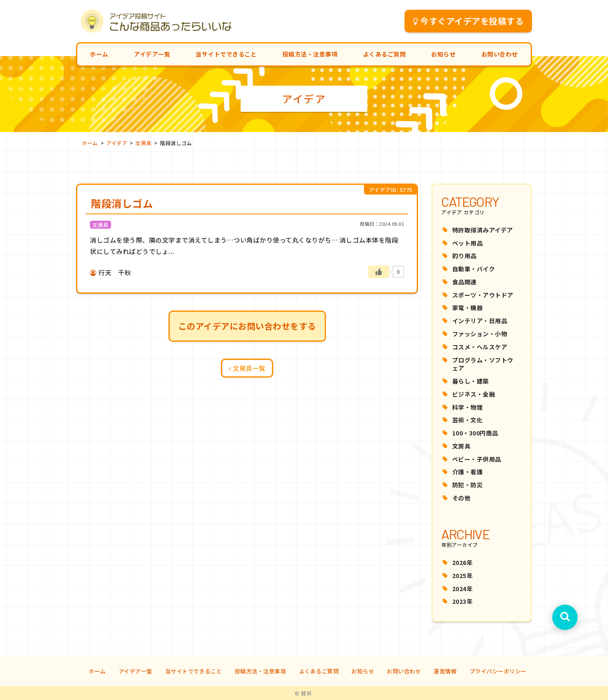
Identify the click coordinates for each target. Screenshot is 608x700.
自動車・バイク (474, 269)
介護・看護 (468, 472)
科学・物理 (468, 407)
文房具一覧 (247, 368)
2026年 (463, 562)
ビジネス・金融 (474, 394)
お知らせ (443, 54)
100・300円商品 (475, 433)
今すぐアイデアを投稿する (468, 21)
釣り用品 (464, 256)
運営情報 (445, 671)
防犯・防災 (468, 485)
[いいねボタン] (379, 272)
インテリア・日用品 (480, 321)
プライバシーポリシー (498, 671)
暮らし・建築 (471, 381)
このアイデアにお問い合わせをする (247, 326)
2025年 (463, 576)
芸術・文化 (468, 420)
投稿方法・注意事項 (310, 54)
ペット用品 (468, 243)
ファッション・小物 (480, 334)
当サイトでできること (226, 54)
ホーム (99, 54)
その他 (461, 498)
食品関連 (464, 282)
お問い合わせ (500, 54)
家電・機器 (468, 308)
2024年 (463, 589)
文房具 (461, 446)
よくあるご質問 (385, 54)
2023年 (463, 601)
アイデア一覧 (152, 54)
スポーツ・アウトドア (483, 295)
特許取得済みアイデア (483, 230)
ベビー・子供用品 (477, 459)
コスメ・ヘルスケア (480, 347)
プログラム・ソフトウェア (483, 364)
